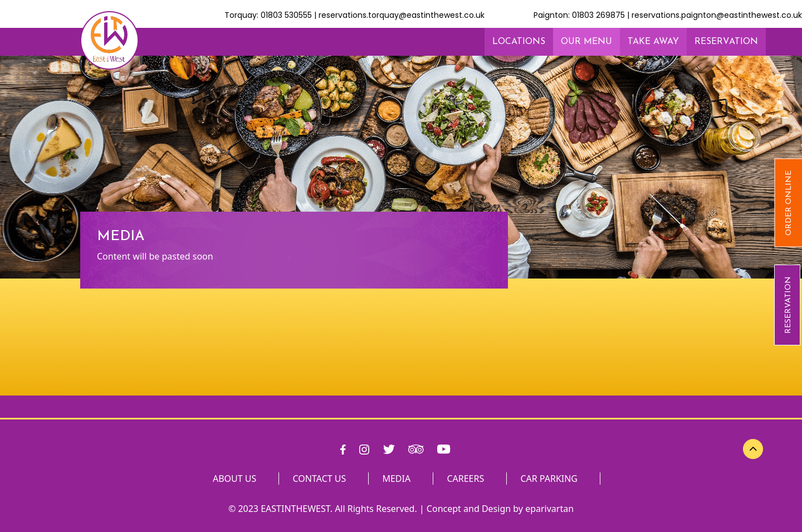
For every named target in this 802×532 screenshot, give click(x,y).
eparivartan (549, 509)
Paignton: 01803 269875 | (583, 15)
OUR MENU (586, 42)
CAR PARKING (549, 479)
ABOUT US (234, 479)
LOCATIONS (519, 42)
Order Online (789, 203)
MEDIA (396, 479)
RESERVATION (788, 305)
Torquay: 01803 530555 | (272, 15)
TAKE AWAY (653, 42)
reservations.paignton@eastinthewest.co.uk (717, 15)
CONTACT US (320, 479)
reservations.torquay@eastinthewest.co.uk (402, 15)
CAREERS (465, 479)
